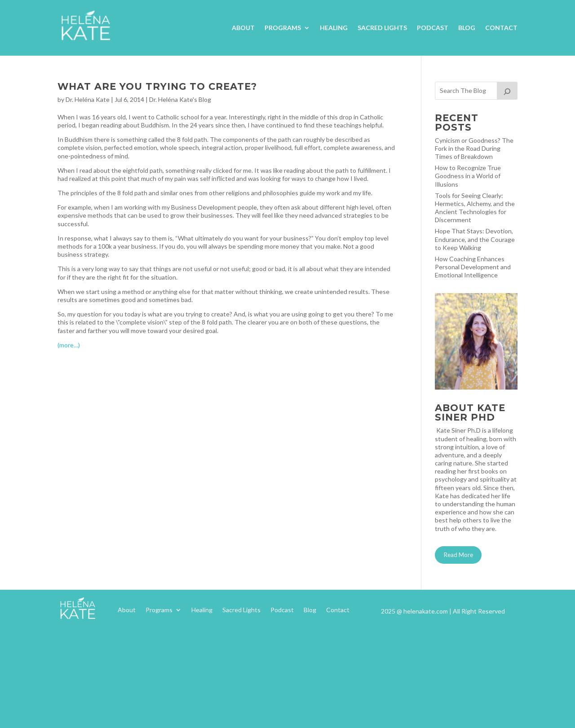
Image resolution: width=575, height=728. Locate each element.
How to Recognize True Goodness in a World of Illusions (468, 176)
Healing (334, 28)
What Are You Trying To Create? (157, 86)
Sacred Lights (382, 28)
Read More (458, 555)
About (243, 28)
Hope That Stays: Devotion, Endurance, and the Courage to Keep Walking (475, 239)
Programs (283, 28)
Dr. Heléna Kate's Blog (180, 99)
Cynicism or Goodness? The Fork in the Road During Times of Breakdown (474, 148)
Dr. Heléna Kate (88, 99)
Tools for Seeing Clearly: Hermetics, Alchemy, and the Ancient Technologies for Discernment (475, 208)
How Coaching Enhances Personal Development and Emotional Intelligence (473, 267)
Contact (501, 28)
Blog (467, 28)
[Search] (507, 91)
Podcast (433, 28)
